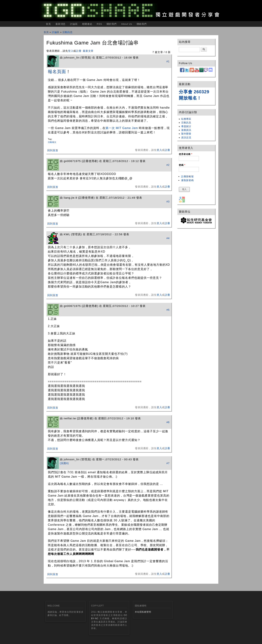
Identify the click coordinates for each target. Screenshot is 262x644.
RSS (99, 24)
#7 (168, 463)
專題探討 (186, 126)
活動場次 (52, 142)
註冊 (79, 51)
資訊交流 (186, 137)
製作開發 (186, 134)
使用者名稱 (186, 154)
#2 (168, 165)
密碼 (182, 165)
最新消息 (60, 24)
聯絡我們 (142, 24)
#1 (168, 61)
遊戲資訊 (186, 130)
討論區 (74, 24)
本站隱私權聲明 (143, 612)
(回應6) (64, 463)
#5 (168, 310)
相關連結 (87, 24)
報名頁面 (57, 72)
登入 (71, 51)
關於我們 (112, 24)
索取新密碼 (187, 180)
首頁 (48, 24)
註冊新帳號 (187, 176)
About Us (127, 24)
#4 (168, 238)
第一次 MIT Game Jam (122, 128)
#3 (168, 202)
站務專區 (186, 119)
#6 (168, 422)
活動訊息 (67, 32)
